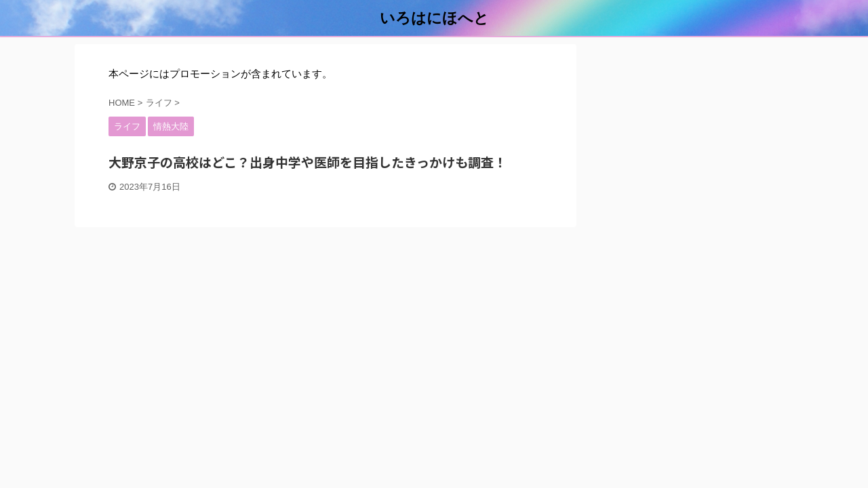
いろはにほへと (434, 18)
